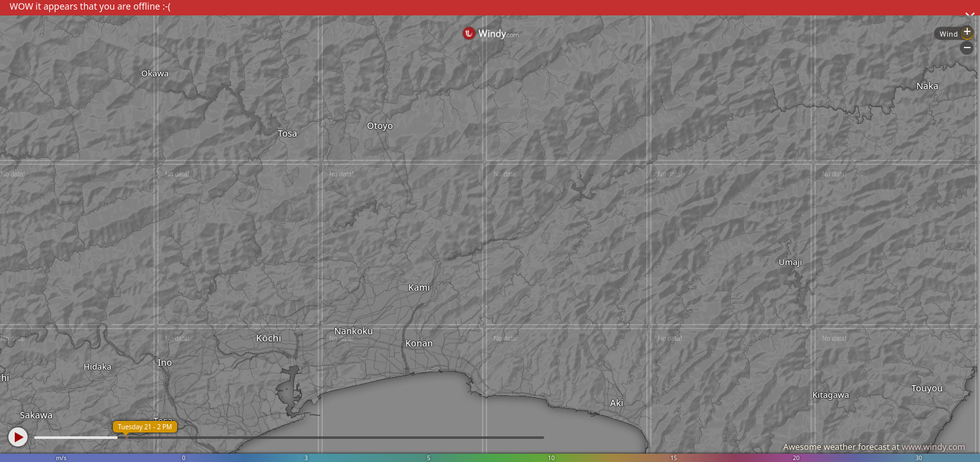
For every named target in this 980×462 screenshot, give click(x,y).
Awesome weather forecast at (874, 447)
